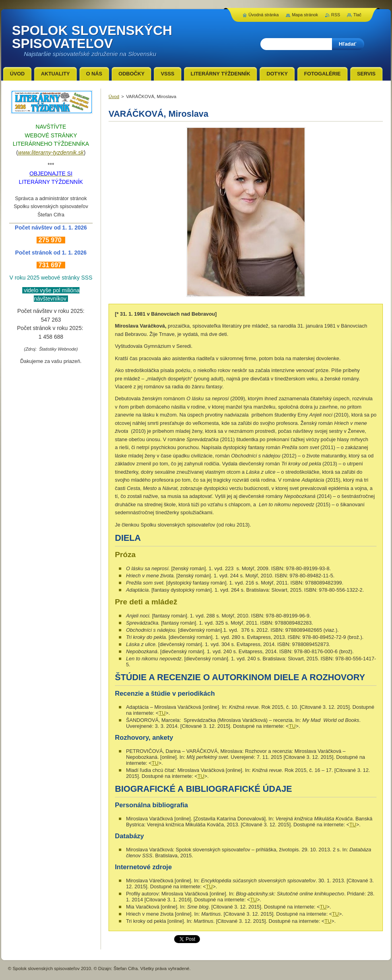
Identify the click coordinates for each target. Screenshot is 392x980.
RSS (336, 15)
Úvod (114, 96)
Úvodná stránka (264, 15)
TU (162, 713)
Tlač (357, 15)
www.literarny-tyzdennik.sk (51, 152)
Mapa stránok (305, 15)
